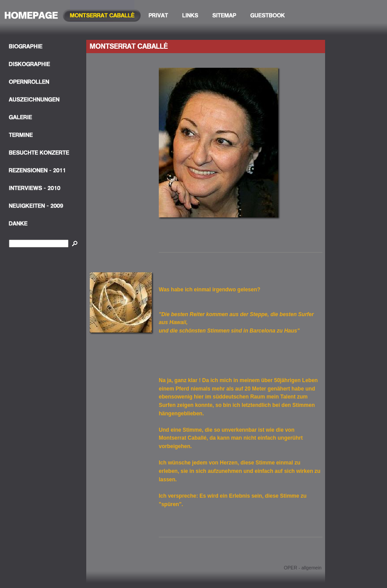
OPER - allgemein (303, 568)
